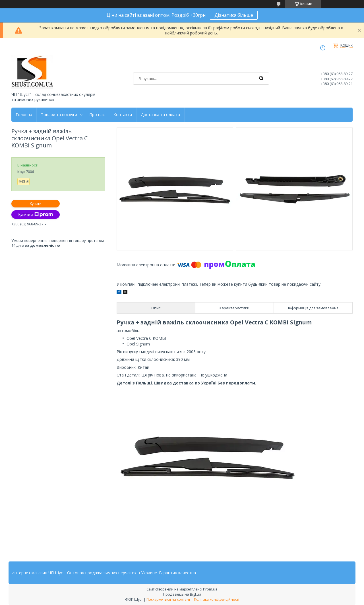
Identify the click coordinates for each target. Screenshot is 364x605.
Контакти (123, 115)
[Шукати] (261, 79)
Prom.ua (210, 589)
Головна (24, 115)
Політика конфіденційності (217, 599)
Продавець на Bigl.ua (182, 594)
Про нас (97, 115)
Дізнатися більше (234, 15)
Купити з (35, 215)
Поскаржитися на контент (168, 599)
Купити (36, 204)
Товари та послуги (59, 115)
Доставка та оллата (160, 115)
